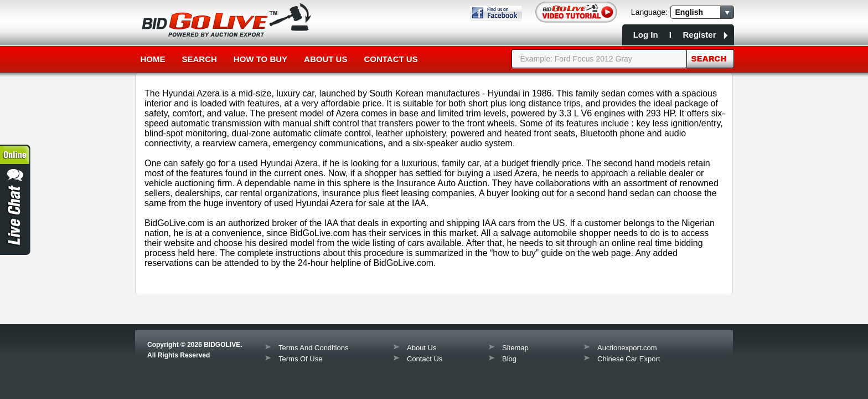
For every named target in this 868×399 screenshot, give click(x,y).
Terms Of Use (300, 359)
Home (153, 59)
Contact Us (391, 59)
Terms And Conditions (313, 348)
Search (200, 59)
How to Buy (260, 59)
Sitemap (515, 348)
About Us (325, 59)
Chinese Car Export (629, 359)
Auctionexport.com (627, 348)
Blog (509, 359)
